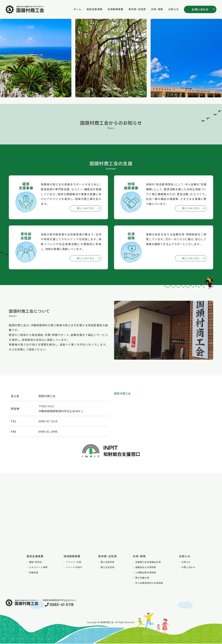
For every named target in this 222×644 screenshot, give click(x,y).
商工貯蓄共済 (142, 578)
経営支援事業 (90, 9)
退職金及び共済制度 (146, 567)
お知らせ (173, 9)
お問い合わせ (188, 567)
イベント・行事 (74, 562)
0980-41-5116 (62, 605)
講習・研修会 (36, 562)
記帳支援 (34, 573)
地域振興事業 (112, 9)
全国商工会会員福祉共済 (148, 562)
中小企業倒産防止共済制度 (149, 583)
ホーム (72, 9)
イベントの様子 (74, 567)
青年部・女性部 (135, 9)
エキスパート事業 (38, 567)
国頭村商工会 (122, 394)
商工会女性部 (108, 567)
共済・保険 (156, 9)
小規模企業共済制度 (146, 573)
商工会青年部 (108, 562)
